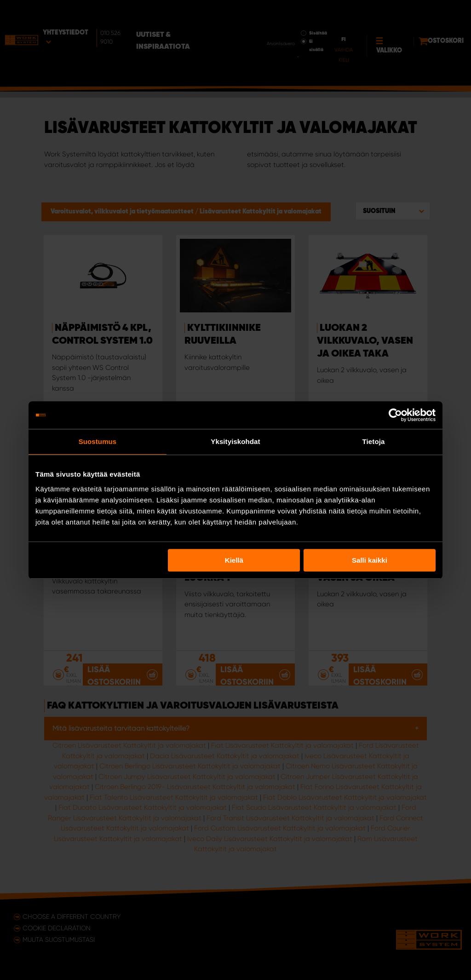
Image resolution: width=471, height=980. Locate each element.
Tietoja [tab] (374, 441)
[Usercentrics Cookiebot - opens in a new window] (395, 415)
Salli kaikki (370, 560)
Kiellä (234, 560)
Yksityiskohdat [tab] (235, 441)
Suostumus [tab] (98, 441)
